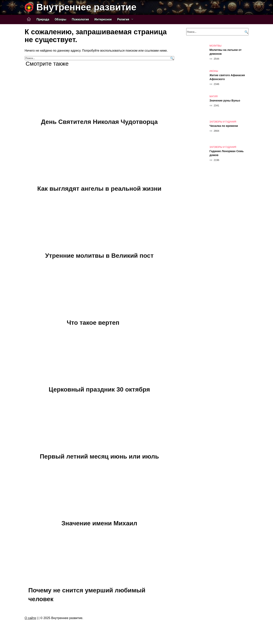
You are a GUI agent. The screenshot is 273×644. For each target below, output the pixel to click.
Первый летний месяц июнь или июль (99, 456)
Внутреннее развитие (86, 7)
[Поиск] (172, 58)
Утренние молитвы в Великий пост (99, 256)
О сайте (30, 618)
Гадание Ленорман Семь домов (227, 153)
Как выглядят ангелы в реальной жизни (99, 189)
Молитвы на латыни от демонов (226, 52)
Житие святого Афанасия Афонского (227, 77)
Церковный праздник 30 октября (99, 389)
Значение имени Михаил (99, 523)
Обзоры (61, 19)
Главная (29, 19)
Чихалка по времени (224, 126)
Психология (80, 19)
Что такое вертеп (93, 323)
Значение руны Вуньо (225, 101)
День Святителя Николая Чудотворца (99, 122)
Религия (123, 19)
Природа (43, 19)
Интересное (103, 19)
